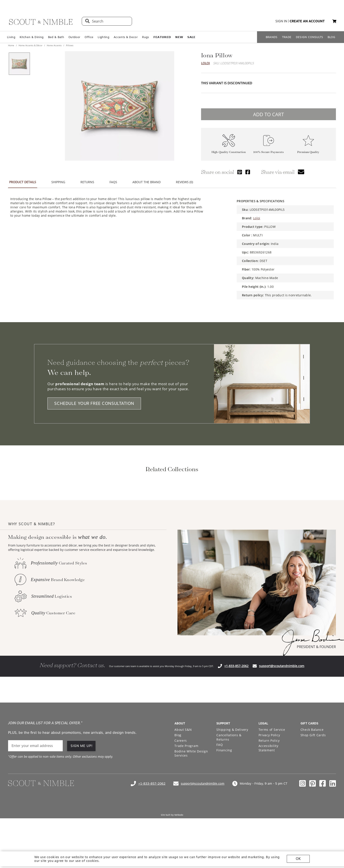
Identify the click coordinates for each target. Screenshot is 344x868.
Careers (181, 799)
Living (11, 37)
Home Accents (54, 45)
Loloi (205, 63)
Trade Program (186, 804)
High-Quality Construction (229, 152)
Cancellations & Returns (229, 795)
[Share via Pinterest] (240, 172)
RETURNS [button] (87, 182)
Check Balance (312, 788)
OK (298, 859)
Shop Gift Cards (313, 793)
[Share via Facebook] (248, 172)
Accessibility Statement (268, 806)
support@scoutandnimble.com (282, 724)
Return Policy (269, 799)
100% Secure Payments (268, 152)
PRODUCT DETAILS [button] (23, 182)
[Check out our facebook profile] (323, 842)
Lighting (103, 37)
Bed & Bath (56, 37)
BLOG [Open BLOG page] (331, 37)
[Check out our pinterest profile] (313, 842)
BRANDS (272, 37)
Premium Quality (308, 152)
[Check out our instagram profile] (302, 842)
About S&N (183, 788)
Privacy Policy (269, 793)
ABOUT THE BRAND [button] (147, 182)
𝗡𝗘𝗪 (179, 37)
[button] (334, 21)
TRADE (287, 37)
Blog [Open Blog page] (178, 793)
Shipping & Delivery (232, 788)
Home (11, 45)
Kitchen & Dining (32, 37)
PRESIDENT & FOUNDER (316, 705)
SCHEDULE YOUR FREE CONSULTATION (94, 403)
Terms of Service (272, 788)
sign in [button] (281, 21)
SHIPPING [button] (58, 182)
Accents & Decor (126, 37)
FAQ (220, 803)
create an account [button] (307, 21)
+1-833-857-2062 (236, 724)
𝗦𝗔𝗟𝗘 (191, 37)
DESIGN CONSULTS (310, 37)
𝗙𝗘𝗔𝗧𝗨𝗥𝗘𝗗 (162, 37)
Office (89, 37)
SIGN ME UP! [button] (82, 804)
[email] (35, 804)
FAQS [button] (113, 182)
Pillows (69, 45)
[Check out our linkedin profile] (333, 842)
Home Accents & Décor (30, 45)
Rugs (145, 37)
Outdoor (74, 37)
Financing (224, 808)
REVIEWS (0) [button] (184, 182)
